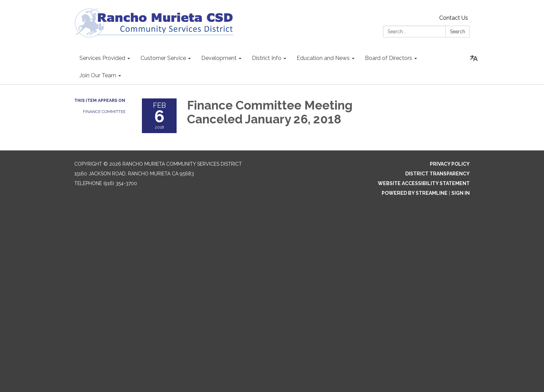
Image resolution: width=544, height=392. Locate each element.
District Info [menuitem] (267, 58)
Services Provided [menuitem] (102, 58)
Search (458, 32)
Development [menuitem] (219, 58)
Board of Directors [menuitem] (389, 58)
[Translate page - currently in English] (474, 58)
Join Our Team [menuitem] (98, 75)
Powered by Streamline (415, 193)
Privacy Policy (450, 164)
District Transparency (437, 174)
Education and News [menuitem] (323, 58)
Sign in (461, 193)
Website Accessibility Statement (424, 183)
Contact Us (454, 18)
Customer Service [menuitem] (163, 58)
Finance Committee (104, 112)
